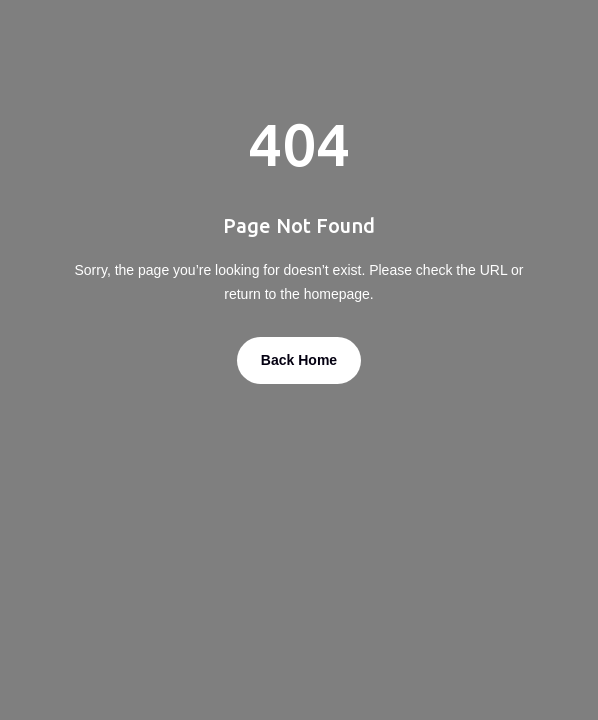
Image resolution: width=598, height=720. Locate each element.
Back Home (299, 360)
